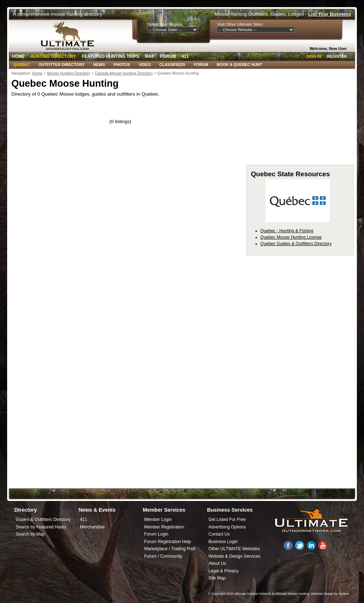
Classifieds (173, 65)
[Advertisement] (182, 431)
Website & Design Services (234, 556)
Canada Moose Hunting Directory (124, 73)
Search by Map (30, 534)
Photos (122, 65)
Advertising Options (227, 527)
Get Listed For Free (227, 520)
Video (145, 65)
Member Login (158, 520)
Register (337, 56)
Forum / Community (163, 556)
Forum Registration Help (168, 542)
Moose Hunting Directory (69, 73)
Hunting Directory (53, 56)
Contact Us (219, 534)
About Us (217, 563)
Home (18, 56)
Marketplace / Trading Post (170, 549)
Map (150, 56)
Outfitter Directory (62, 65)
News (99, 65)
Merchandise (92, 527)
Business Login (223, 542)
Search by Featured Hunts (41, 527)
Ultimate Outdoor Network (253, 594)
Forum (168, 56)
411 (185, 56)
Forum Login (156, 534)
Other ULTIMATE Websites (234, 549)
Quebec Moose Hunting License (291, 237)
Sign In (314, 56)
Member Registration (164, 527)
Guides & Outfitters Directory (43, 520)
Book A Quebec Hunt (240, 65)
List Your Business (330, 14)
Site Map (217, 578)
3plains (344, 594)
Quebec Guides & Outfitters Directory (296, 244)
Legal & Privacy (223, 571)
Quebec (22, 65)
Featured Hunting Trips (110, 56)
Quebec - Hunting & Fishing (287, 231)
